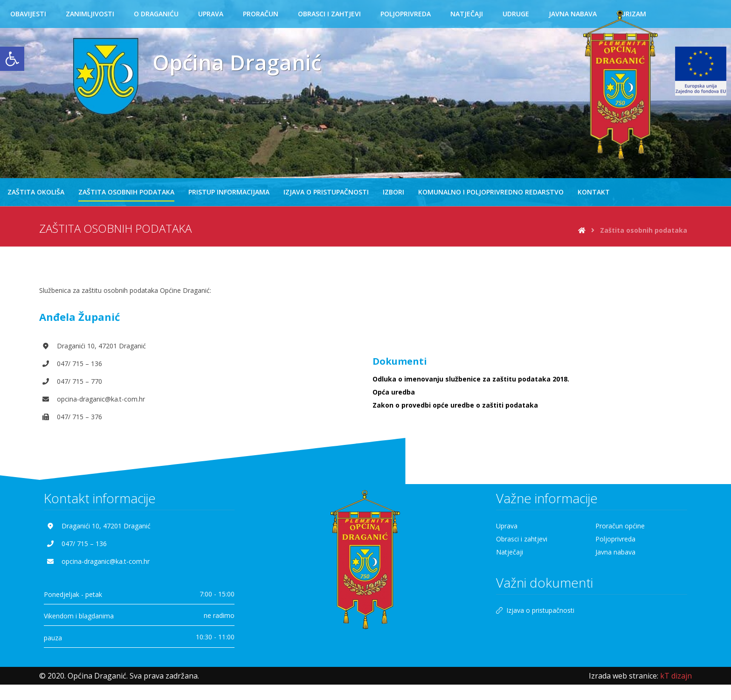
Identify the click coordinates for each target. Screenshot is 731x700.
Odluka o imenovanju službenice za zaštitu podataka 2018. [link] (471, 379)
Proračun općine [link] (620, 526)
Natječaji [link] (510, 552)
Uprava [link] (507, 526)
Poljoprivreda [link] (615, 539)
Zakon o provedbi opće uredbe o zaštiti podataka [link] (455, 405)
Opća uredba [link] (394, 392)
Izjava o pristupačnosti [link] (535, 611)
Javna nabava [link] (615, 552)
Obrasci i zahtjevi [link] (522, 539)
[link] (12, 59)
